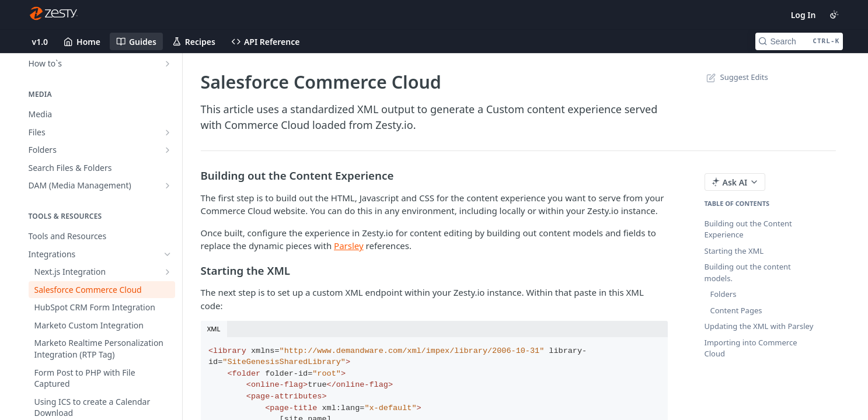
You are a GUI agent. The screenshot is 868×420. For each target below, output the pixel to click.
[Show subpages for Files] (168, 132)
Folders (724, 294)
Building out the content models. (748, 272)
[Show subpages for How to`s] (168, 64)
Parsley (349, 246)
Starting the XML (734, 251)
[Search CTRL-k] (799, 41)
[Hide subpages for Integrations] (168, 254)
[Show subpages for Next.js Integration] (168, 272)
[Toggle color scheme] (834, 15)
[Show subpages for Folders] (168, 150)
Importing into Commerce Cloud (751, 348)
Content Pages (736, 310)
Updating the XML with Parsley (759, 326)
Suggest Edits (736, 77)
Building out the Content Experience (748, 229)
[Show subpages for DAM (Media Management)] (168, 185)
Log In (803, 15)
